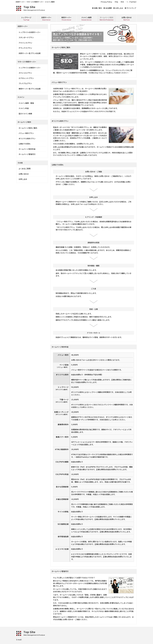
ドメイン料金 (24, 108)
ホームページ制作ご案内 (28, 128)
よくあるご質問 (25, 169)
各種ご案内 (98, 8)
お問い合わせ (24, 174)
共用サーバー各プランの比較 (30, 53)
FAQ (116, 2)
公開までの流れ (25, 144)
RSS (122, 2)
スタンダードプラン (26, 37)
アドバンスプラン (25, 43)
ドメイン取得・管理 (26, 103)
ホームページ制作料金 (27, 149)
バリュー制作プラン (26, 133)
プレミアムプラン (25, 83)
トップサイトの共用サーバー (30, 32)
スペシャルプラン (25, 73)
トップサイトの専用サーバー (30, 68)
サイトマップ (131, 8)
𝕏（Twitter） (132, 2)
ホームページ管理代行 (27, 154)
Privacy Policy (107, 2)
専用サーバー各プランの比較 (30, 89)
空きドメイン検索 (25, 114)
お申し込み (119, 8)
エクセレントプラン (26, 78)
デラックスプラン (25, 48)
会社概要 (109, 8)
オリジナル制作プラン (27, 138)
